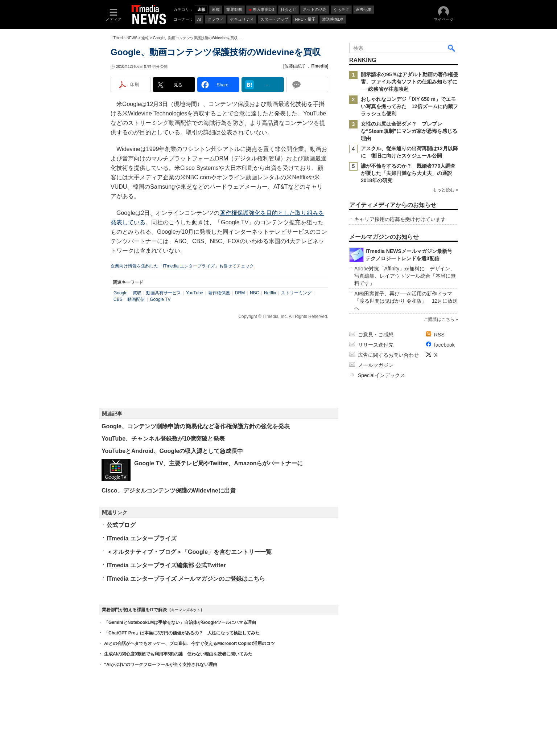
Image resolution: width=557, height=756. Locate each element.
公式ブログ (121, 525)
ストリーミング (296, 293)
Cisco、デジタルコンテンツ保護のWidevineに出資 (169, 491)
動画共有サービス (164, 293)
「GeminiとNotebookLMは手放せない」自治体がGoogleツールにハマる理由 (180, 622)
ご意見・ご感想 (376, 335)
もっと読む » (445, 190)
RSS (439, 335)
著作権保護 (219, 293)
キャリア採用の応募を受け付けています (400, 219)
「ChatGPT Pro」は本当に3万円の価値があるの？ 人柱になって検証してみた (182, 633)
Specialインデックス (381, 375)
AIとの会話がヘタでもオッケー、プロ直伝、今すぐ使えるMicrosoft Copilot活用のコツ (189, 643)
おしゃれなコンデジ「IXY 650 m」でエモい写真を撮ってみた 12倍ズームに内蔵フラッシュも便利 (409, 106)
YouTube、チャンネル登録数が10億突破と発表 (163, 439)
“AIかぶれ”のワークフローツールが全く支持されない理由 (161, 665)
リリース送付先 (376, 345)
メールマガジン (376, 365)
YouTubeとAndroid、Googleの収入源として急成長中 (172, 451)
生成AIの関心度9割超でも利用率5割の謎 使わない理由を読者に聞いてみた (178, 654)
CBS (118, 299)
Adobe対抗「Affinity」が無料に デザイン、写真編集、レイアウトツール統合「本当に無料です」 (405, 276)
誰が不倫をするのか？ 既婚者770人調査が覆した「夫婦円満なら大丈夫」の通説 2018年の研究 (409, 173)
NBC (254, 293)
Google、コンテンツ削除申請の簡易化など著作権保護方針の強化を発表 (196, 426)
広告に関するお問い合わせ (388, 355)
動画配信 (136, 299)
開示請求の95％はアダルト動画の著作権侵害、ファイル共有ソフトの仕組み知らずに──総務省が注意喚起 (409, 82)
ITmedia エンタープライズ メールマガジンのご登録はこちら (186, 579)
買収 (137, 293)
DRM (240, 293)
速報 (145, 38)
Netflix (270, 293)
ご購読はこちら (439, 319)
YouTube (195, 293)
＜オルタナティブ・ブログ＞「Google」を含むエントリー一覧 (189, 552)
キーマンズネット (186, 610)
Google (121, 293)
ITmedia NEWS (125, 38)
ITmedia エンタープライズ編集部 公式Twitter (166, 565)
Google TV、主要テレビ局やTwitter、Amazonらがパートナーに (218, 463)
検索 (452, 48)
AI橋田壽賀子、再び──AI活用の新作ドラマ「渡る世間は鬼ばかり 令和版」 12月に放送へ (406, 301)
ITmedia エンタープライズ (142, 538)
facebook (444, 345)
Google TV (160, 299)
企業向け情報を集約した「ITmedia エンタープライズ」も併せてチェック (182, 266)
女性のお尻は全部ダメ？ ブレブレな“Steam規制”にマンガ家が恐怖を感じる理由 (409, 131)
